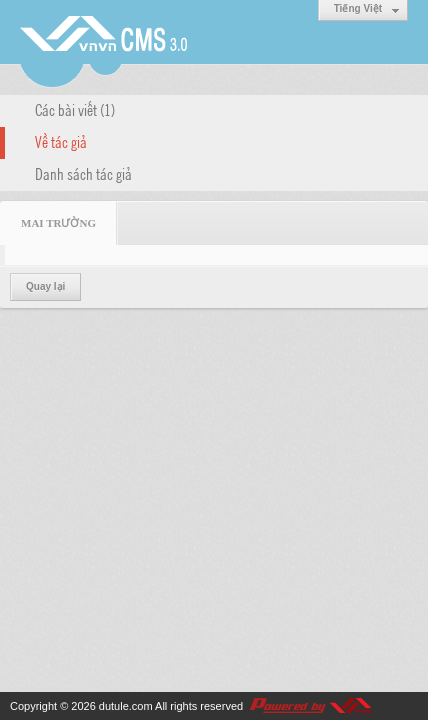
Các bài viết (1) (75, 109)
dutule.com (126, 706)
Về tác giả (61, 141)
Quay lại (45, 286)
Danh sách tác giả (83, 173)
